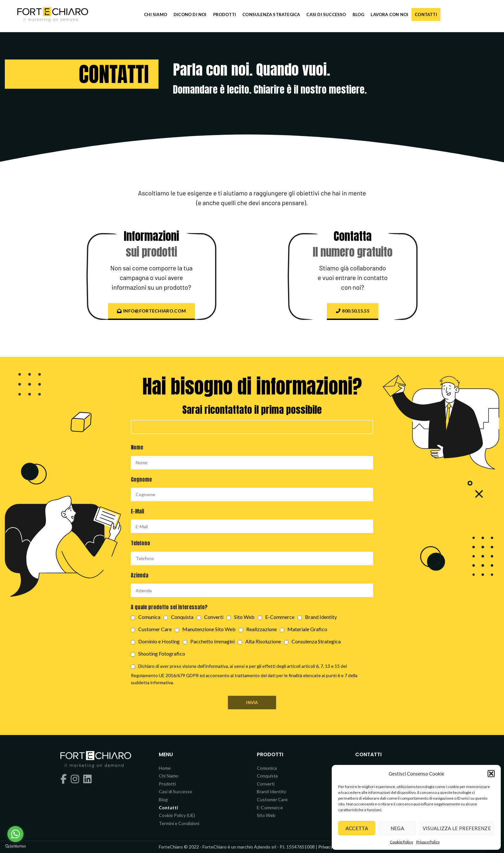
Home (165, 768)
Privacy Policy (428, 842)
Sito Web (266, 815)
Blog (163, 799)
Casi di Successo (175, 791)
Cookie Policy (401, 842)
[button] (491, 774)
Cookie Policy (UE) (177, 815)
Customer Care (272, 799)
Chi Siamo (169, 776)
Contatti (168, 808)
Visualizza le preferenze (457, 828)
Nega (397, 828)
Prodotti (167, 784)
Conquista (267, 776)
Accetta (357, 828)
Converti (266, 784)
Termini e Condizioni (179, 823)
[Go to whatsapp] (15, 834)
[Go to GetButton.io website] (15, 846)
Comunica (267, 768)
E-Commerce (270, 808)
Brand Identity (271, 791)
